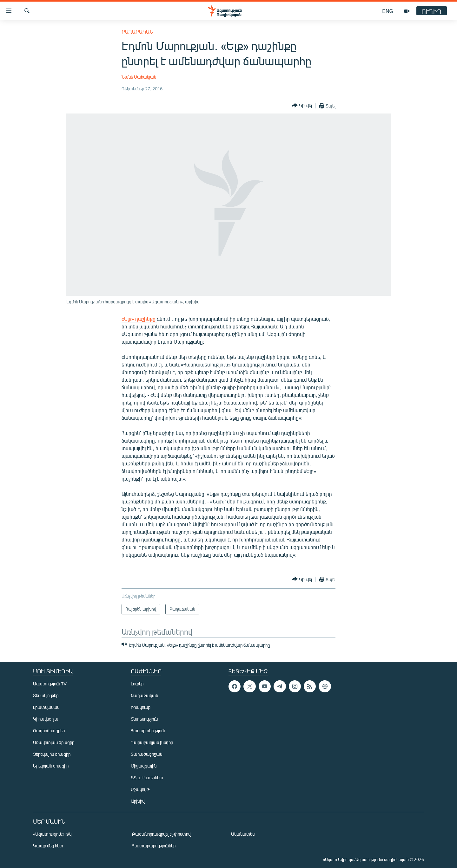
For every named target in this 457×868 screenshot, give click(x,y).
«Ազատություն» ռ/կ (52, 834)
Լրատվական (46, 707)
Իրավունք (141, 707)
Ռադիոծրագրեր (49, 731)
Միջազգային (144, 766)
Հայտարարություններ (154, 846)
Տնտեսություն (144, 719)
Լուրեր (137, 684)
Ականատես (243, 834)
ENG (388, 11)
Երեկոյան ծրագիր (51, 766)
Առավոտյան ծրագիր (54, 742)
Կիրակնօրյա (46, 719)
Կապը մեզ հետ (48, 846)
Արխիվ (138, 801)
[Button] (302, 106)
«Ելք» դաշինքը (139, 319)
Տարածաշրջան (146, 754)
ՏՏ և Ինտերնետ (147, 777)
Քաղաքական (137, 32)
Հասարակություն (148, 731)
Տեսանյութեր (46, 695)
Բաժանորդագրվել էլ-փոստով (161, 834)
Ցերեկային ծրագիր (52, 754)
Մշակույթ (140, 789)
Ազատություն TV (50, 684)
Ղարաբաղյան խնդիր (152, 742)
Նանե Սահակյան (139, 77)
